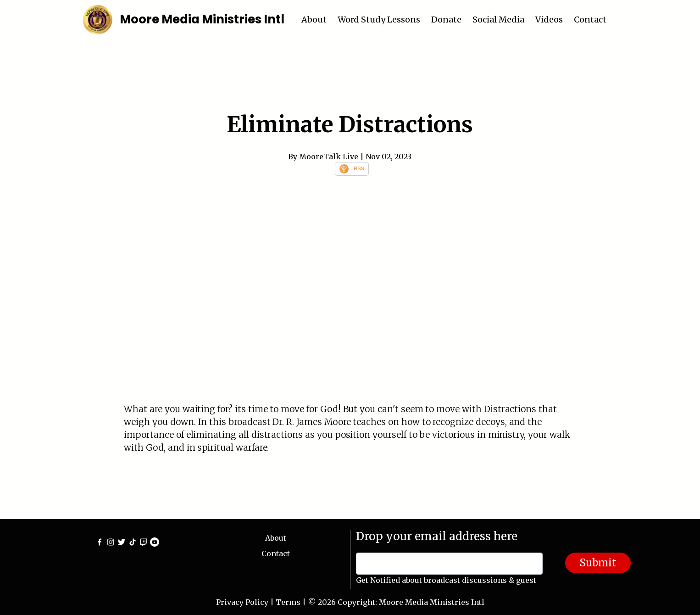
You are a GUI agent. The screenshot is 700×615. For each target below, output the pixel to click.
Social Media (498, 20)
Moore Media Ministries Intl (202, 19)
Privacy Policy (242, 602)
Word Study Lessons (379, 20)
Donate (446, 20)
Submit (598, 563)
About (314, 20)
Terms (288, 602)
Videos (549, 20)
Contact (590, 20)
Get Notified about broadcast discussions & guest (446, 580)
